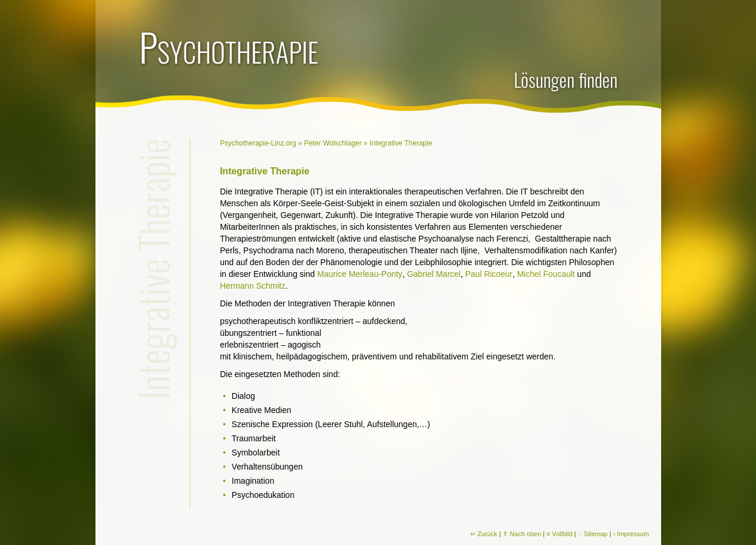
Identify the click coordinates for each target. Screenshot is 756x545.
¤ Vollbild (560, 534)
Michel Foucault (546, 274)
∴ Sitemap (593, 534)
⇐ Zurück (484, 534)
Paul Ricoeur (488, 274)
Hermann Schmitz (252, 286)
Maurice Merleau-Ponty (360, 274)
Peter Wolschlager (333, 143)
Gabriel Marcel (434, 274)
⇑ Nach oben (522, 534)
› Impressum (631, 534)
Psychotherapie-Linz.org (258, 143)
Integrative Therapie (401, 143)
